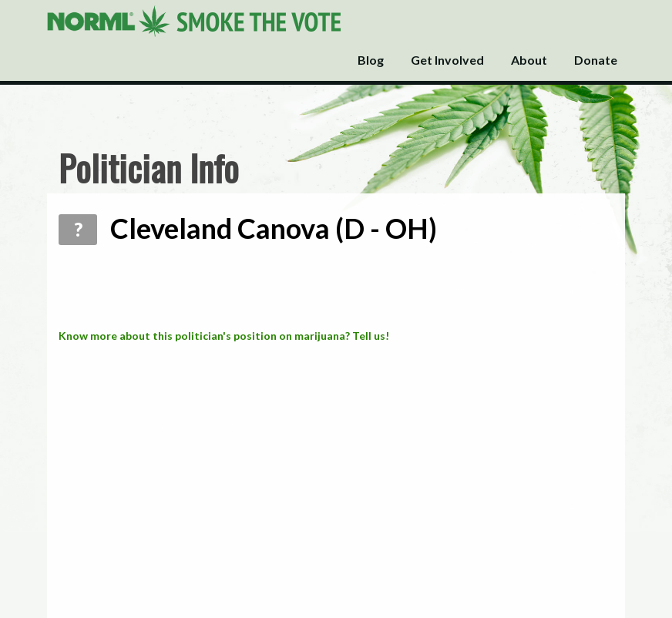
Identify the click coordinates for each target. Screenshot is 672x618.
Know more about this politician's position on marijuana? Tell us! (224, 336)
